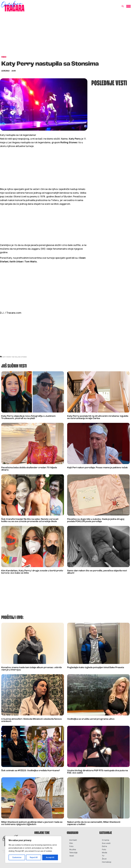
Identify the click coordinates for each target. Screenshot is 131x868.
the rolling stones (19, 357)
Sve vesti (106, 843)
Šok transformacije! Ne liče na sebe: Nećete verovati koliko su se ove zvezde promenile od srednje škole (30, 520)
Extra (104, 847)
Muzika (73, 850)
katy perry (7, 357)
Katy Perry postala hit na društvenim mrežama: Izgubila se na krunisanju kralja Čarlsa (98, 417)
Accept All (50, 857)
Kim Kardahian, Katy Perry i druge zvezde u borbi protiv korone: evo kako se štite (32, 572)
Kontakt (73, 840)
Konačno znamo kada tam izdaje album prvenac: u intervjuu (31, 669)
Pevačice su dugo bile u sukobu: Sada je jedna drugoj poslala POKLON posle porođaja (96, 520)
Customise (17, 857)
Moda (105, 853)
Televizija (73, 853)
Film (71, 843)
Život (104, 859)
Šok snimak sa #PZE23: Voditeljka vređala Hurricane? (31, 771)
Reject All (34, 857)
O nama (106, 840)
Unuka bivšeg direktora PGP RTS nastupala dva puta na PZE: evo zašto (97, 772)
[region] (33, 850)
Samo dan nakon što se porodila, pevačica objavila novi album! (97, 572)
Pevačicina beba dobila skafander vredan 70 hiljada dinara (29, 469)
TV (103, 856)
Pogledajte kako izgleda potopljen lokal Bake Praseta (96, 668)
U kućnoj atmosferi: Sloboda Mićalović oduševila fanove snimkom (31, 720)
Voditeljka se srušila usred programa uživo (91, 719)
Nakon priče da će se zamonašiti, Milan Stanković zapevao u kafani (94, 823)
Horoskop (107, 862)
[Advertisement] (65, 35)
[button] (123, 6)
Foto (71, 847)
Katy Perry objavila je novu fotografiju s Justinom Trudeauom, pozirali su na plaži (28, 417)
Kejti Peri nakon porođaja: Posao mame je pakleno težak (97, 468)
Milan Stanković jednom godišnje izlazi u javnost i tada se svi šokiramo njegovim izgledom (32, 823)
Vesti (72, 856)
